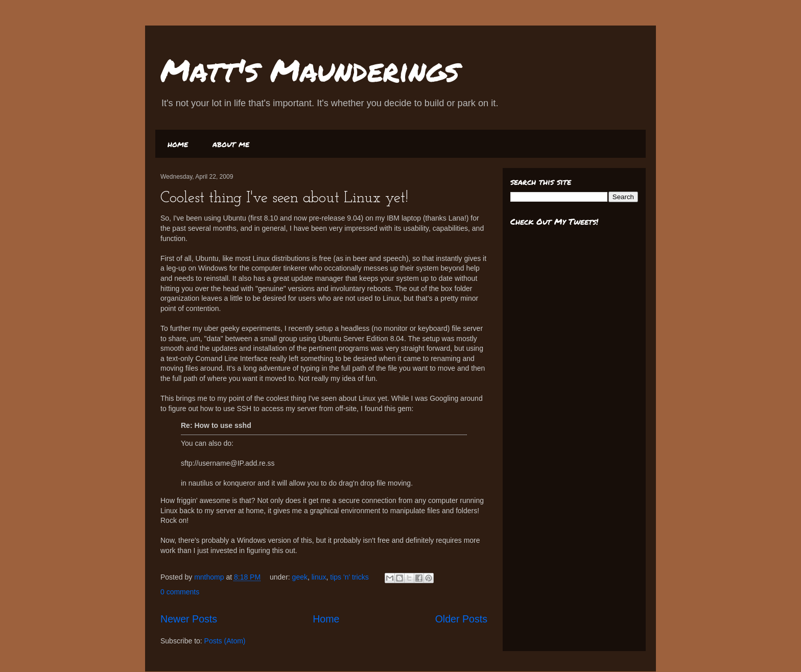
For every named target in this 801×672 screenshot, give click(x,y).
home (178, 144)
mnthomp (210, 577)
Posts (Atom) (225, 641)
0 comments (180, 592)
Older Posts (461, 619)
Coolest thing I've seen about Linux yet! (284, 198)
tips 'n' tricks (349, 577)
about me (231, 144)
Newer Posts (189, 619)
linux (319, 577)
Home (326, 619)
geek (300, 577)
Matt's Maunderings (310, 69)
